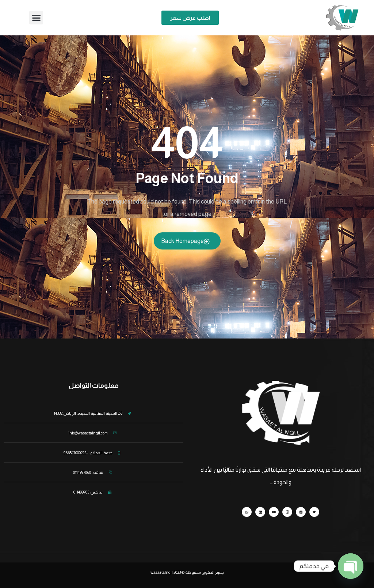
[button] (36, 18)
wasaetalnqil (166, 572)
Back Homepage (185, 241)
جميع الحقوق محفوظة (205, 572)
